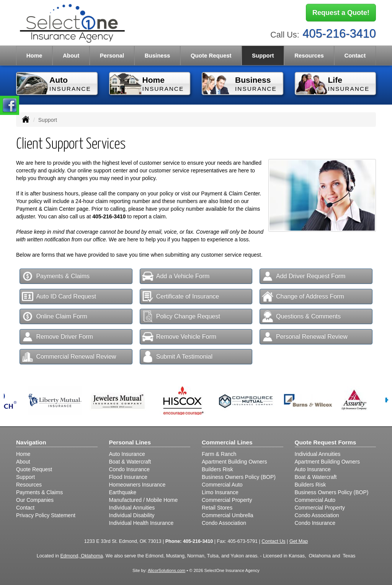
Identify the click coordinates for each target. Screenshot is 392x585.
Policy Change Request (181, 316)
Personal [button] (112, 55)
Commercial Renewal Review (69, 357)
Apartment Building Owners (234, 462)
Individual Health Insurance (141, 523)
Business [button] (158, 55)
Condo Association (224, 523)
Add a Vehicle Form (176, 276)
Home (34, 55)
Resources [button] (309, 55)
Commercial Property (227, 500)
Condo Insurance (130, 469)
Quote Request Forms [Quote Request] (326, 442)
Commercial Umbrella (228, 515)
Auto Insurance (127, 454)
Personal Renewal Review (305, 337)
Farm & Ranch (219, 454)
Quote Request (34, 469)
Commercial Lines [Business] (227, 442)
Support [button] (263, 55)
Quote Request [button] (211, 55)
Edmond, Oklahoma (81, 556)
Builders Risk (217, 469)
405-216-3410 (339, 34)
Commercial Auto (222, 485)
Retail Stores (217, 508)
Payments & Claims (56, 276)
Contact (355, 55)
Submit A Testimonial (177, 357)
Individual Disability (132, 515)
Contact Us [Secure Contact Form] (273, 541)
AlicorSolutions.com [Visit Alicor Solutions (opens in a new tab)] (167, 570)
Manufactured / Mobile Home (144, 500)
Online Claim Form (54, 316)
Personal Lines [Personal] (130, 442)
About (71, 55)
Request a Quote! (341, 13)
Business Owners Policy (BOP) (239, 477)
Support (25, 477)
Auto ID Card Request (59, 297)
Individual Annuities (132, 508)
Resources (29, 485)
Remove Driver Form (57, 337)
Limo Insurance (220, 492)
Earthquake (123, 492)
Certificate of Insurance (181, 297)
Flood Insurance (128, 477)
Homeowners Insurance (137, 485)
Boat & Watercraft (130, 462)
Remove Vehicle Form (179, 337)
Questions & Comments (301, 316)
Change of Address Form (303, 297)
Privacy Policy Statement (46, 515)
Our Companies (35, 500)
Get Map (299, 541)
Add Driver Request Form (304, 276)
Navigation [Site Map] (31, 442)
